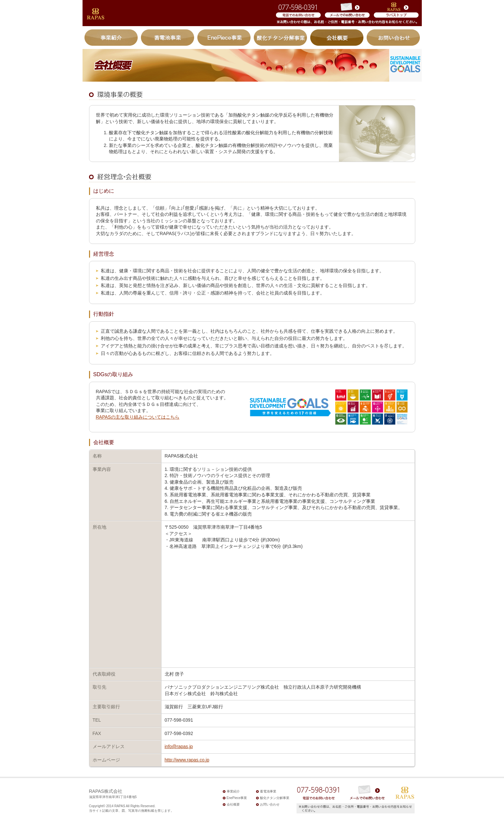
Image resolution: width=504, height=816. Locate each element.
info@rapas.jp (179, 746)
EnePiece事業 (224, 38)
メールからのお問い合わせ (347, 13)
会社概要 (337, 38)
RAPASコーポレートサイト (395, 13)
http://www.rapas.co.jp (187, 760)
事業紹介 (112, 38)
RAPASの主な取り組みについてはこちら (138, 417)
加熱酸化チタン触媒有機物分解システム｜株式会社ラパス (96, 14)
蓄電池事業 (168, 38)
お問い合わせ (393, 38)
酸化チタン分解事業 (281, 38)
